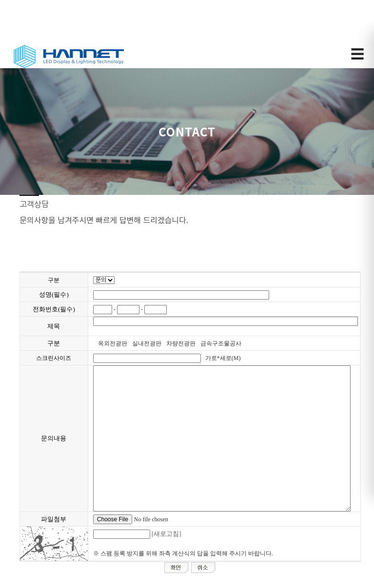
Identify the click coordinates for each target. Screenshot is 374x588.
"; (104, 280)
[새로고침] (167, 534)
